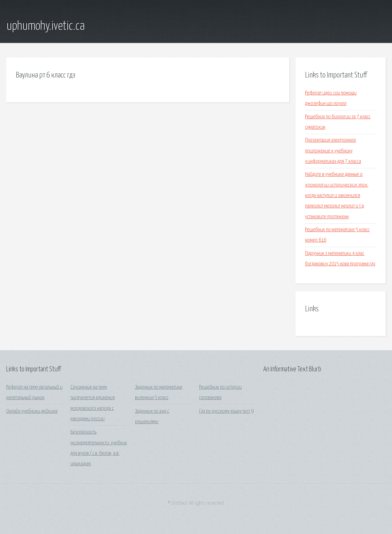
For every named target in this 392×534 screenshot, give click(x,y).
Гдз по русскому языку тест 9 (226, 411)
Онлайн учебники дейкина (32, 411)
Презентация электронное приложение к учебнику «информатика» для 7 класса (333, 151)
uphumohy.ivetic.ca (46, 26)
